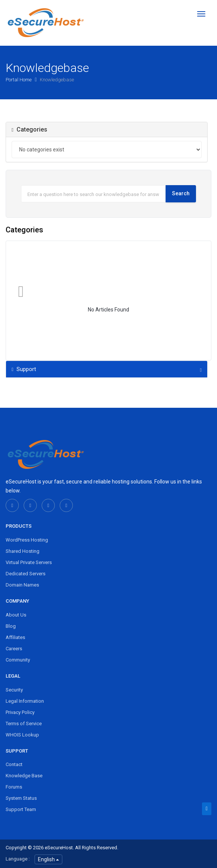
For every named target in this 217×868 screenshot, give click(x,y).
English (48, 859)
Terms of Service (24, 724)
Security (14, 690)
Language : (18, 859)
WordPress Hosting (27, 540)
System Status (21, 798)
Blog (11, 626)
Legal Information (25, 701)
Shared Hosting (23, 551)
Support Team (21, 809)
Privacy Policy (20, 712)
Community (18, 660)
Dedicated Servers (26, 574)
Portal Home (19, 80)
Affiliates (15, 637)
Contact (14, 764)
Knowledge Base (24, 776)
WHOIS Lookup (22, 735)
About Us (16, 615)
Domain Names (22, 585)
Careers (14, 649)
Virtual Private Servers (29, 562)
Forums (14, 787)
